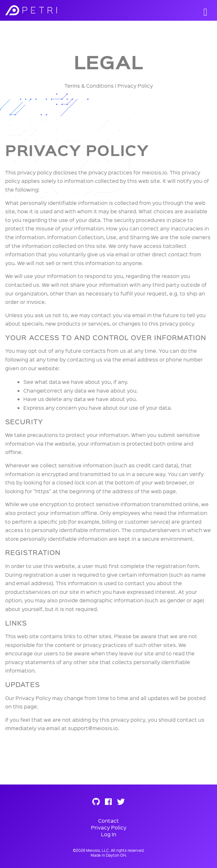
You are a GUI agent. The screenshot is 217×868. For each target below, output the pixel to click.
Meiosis (52, 10)
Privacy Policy (109, 827)
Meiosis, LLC (97, 850)
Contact (108, 821)
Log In (109, 834)
